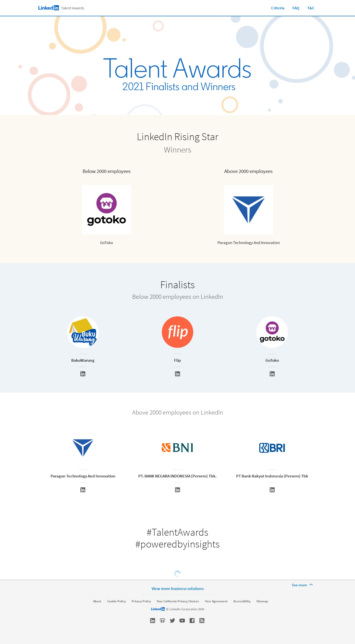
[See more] (303, 585)
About (97, 601)
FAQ (296, 8)
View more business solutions (178, 588)
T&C (311, 8)
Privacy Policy (141, 601)
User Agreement (216, 601)
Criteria (278, 8)
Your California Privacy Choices (178, 601)
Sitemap (262, 601)
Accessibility (242, 601)
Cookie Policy (116, 601)
